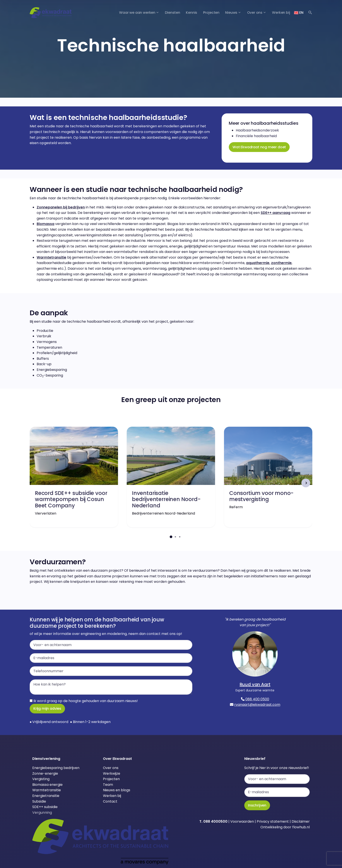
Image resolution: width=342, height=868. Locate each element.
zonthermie (281, 263)
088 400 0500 (257, 699)
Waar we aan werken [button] (137, 13)
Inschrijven (257, 805)
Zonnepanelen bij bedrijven (61, 207)
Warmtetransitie (51, 257)
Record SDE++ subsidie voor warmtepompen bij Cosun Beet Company (71, 499)
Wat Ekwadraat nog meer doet (259, 147)
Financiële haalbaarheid (256, 136)
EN (299, 13)
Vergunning (42, 813)
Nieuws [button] (231, 13)
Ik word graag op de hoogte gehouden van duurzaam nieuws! (84, 701)
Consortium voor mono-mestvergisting (261, 496)
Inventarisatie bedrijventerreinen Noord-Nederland (166, 499)
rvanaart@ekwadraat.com (257, 705)
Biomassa (45, 224)
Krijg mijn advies (47, 709)
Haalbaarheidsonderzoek (257, 130)
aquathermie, (258, 263)
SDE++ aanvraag (275, 213)
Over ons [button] (255, 13)
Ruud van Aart (255, 684)
